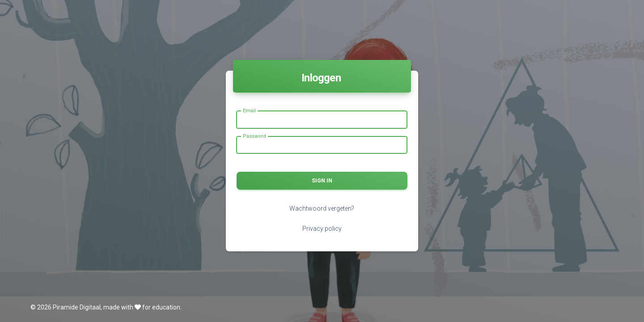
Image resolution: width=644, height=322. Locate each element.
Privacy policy (322, 229)
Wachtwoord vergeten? (322, 208)
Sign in (322, 181)
